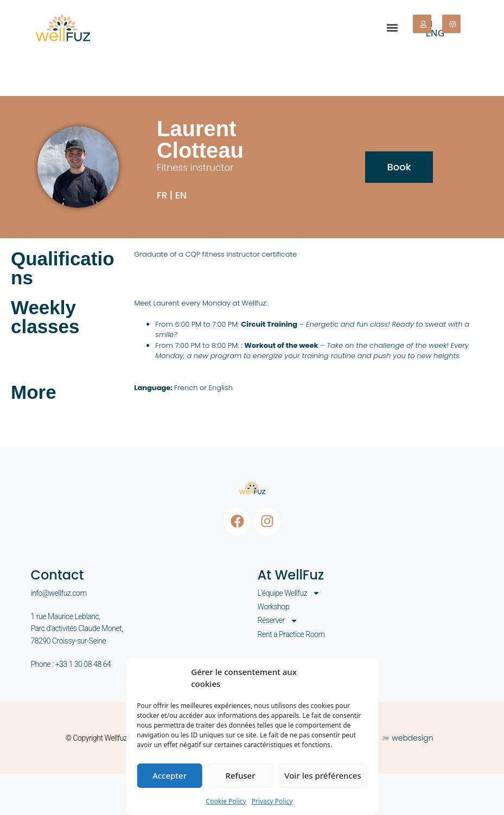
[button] (393, 28)
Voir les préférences (323, 775)
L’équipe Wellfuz (289, 593)
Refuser (240, 775)
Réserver (278, 620)
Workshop (274, 607)
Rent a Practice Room (291, 634)
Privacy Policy (272, 801)
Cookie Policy (226, 801)
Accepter (170, 775)
